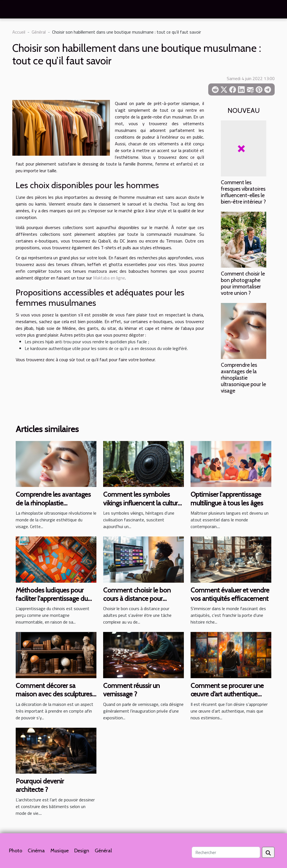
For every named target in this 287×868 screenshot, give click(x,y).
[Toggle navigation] (16, 10)
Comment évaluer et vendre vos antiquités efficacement (230, 594)
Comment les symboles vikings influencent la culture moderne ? (142, 503)
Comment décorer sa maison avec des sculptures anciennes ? (54, 694)
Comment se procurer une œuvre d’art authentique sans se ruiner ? (227, 694)
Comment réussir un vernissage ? (131, 690)
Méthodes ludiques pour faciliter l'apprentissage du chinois (52, 599)
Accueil (19, 32)
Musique (60, 851)
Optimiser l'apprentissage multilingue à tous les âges (227, 499)
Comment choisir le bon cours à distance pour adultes (137, 599)
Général (39, 32)
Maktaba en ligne (109, 278)
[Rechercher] (226, 852)
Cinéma (36, 851)
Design (82, 851)
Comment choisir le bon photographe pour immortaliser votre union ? (243, 283)
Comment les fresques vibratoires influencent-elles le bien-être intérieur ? (243, 192)
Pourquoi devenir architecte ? (40, 785)
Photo (16, 851)
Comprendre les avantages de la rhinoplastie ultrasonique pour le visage (243, 378)
